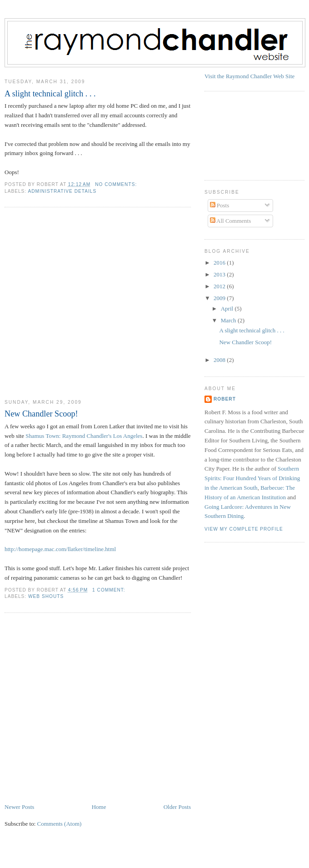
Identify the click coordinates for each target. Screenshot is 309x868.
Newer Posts (19, 807)
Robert (225, 399)
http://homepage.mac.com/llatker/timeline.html (60, 549)
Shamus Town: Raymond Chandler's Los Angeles (84, 436)
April (228, 309)
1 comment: (110, 590)
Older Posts (177, 807)
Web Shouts (46, 596)
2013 (220, 274)
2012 (220, 286)
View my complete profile (244, 529)
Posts (220, 205)
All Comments (231, 221)
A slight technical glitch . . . (50, 94)
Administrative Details (62, 191)
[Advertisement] (87, 303)
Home (99, 807)
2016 (220, 263)
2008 (220, 360)
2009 (220, 298)
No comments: (117, 184)
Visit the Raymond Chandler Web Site (249, 76)
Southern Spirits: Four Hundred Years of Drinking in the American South (252, 478)
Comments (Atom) (60, 824)
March (229, 320)
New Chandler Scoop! (41, 414)
